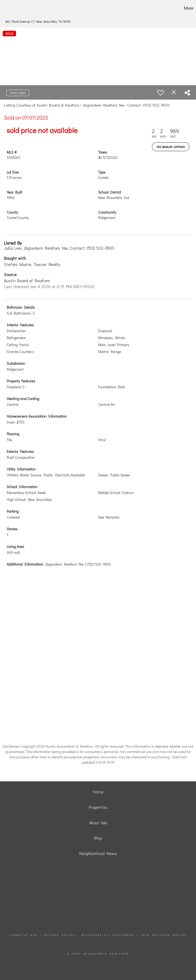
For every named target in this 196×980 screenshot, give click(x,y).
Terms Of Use (24, 935)
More (189, 8)
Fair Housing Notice (164, 935)
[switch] (160, 93)
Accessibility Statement (108, 935)
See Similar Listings (171, 147)
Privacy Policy (60, 935)
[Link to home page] (13, 8)
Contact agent (18, 93)
